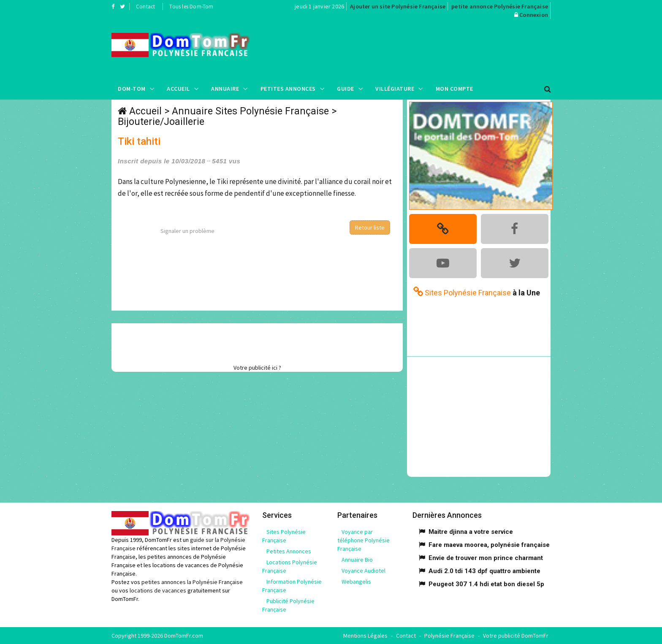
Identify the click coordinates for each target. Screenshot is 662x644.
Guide (346, 89)
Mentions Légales (365, 636)
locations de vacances (158, 590)
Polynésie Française (449, 636)
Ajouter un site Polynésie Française (398, 6)
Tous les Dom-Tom (191, 7)
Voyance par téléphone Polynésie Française (364, 540)
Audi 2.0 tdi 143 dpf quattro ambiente (484, 571)
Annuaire (225, 89)
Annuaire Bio (357, 560)
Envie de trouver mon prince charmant (486, 558)
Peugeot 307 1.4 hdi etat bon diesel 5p (486, 584)
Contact (145, 7)
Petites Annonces (288, 89)
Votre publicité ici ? (257, 368)
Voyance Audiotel (364, 571)
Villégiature (395, 89)
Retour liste (370, 227)
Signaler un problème (187, 231)
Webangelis (356, 582)
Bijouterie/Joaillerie (161, 122)
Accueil (178, 89)
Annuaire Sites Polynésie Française (250, 111)
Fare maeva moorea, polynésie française (489, 545)
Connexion (534, 15)
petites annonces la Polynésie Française (192, 582)
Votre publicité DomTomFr (516, 636)
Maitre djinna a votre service (471, 532)
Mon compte (454, 89)
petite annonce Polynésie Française (500, 6)
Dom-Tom (132, 89)
